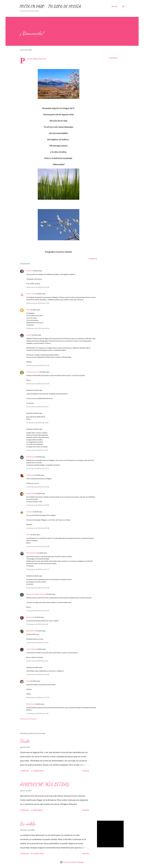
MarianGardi (31, 457)
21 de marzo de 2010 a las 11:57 (38, 468)
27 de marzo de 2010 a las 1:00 (37, 713)
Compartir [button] (113, 58)
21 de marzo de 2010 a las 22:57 (38, 569)
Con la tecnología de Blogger (72, 862)
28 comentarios (37, 854)
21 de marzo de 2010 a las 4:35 (37, 450)
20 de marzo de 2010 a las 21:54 (38, 384)
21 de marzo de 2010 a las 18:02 (38, 505)
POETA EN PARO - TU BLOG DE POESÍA (50, 6)
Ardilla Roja (30, 475)
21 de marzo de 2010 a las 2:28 (37, 423)
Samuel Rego (31, 493)
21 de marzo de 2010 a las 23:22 (38, 611)
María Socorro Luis (33, 372)
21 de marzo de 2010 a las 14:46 (38, 487)
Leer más (86, 771)
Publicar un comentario (28, 719)
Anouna (29, 335)
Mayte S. (29, 271)
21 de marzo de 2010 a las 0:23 (37, 407)
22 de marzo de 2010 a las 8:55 (37, 661)
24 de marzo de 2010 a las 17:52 (38, 697)
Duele (25, 741)
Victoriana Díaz (32, 553)
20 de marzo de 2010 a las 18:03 (38, 328)
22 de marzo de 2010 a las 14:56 (38, 674)
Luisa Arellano (31, 649)
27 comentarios (37, 771)
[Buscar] (114, 6)
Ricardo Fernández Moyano (36, 594)
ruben (28, 534)
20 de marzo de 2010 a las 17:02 (38, 303)
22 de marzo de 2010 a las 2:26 (37, 624)
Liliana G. (30, 512)
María (28, 310)
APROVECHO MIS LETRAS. (45, 784)
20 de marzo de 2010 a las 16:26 (38, 287)
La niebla (28, 824)
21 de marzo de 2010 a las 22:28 (38, 546)
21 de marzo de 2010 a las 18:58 (38, 528)
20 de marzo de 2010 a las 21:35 (38, 365)
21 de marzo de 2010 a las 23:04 (38, 588)
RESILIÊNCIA (31, 631)
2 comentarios (37, 810)
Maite (28, 681)
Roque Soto (30, 617)
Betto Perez (31, 704)
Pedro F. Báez (31, 294)
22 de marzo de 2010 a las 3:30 (37, 642)
